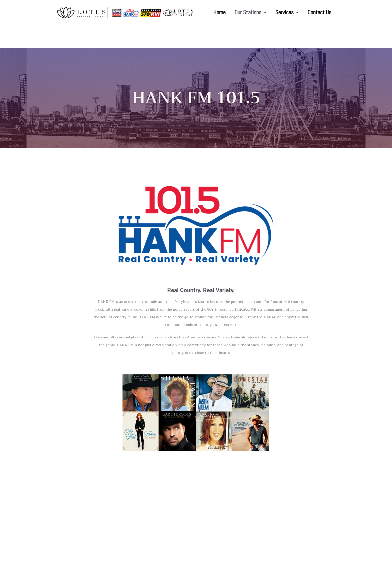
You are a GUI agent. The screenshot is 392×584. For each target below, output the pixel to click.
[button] (250, 12)
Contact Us (319, 12)
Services (287, 12)
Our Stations (250, 12)
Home (219, 12)
